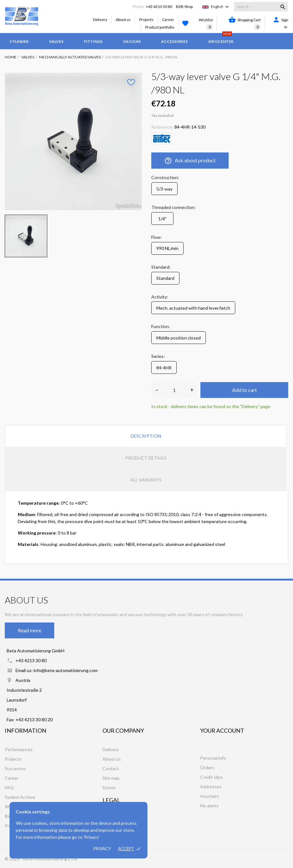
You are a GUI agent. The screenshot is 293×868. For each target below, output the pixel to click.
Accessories (174, 41)
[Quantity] (174, 390)
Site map (111, 778)
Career (168, 20)
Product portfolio (160, 27)
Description (146, 436)
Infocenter (221, 38)
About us (123, 20)
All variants (146, 480)
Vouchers (210, 796)
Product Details (146, 458)
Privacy (102, 849)
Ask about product (190, 161)
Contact (111, 768)
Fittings (93, 41)
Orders (207, 767)
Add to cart (244, 390)
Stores (109, 787)
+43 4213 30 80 (159, 7)
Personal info (213, 758)
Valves (56, 41)
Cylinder (19, 41)
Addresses (211, 787)
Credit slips (211, 777)
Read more (29, 630)
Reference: (162, 127)
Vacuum (132, 41)
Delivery (100, 20)
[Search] (261, 7)
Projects (146, 20)
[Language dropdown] (221, 7)
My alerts (209, 806)
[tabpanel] (73, 141)
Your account (222, 730)
